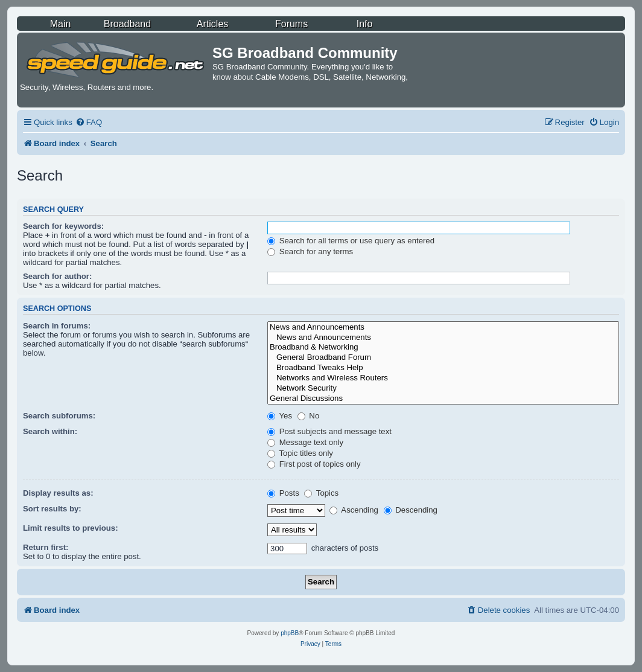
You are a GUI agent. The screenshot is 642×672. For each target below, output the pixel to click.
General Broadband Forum (443, 358)
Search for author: (57, 276)
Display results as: (58, 493)
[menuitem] (89, 122)
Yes (280, 416)
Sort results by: (52, 509)
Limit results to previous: (71, 528)
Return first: (46, 547)
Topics (321, 493)
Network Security (443, 389)
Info (365, 24)
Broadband (127, 24)
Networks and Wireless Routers (443, 378)
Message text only (305, 442)
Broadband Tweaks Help (443, 368)
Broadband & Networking (443, 347)
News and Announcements (443, 328)
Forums (291, 24)
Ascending (354, 510)
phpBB (290, 633)
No (309, 416)
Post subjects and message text (329, 431)
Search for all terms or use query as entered (351, 241)
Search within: (50, 431)
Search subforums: (59, 416)
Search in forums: (57, 326)
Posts (283, 493)
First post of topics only (314, 464)
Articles (212, 24)
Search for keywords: (63, 226)
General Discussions (443, 399)
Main (61, 24)
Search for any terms (310, 251)
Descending (411, 510)
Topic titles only (300, 453)
